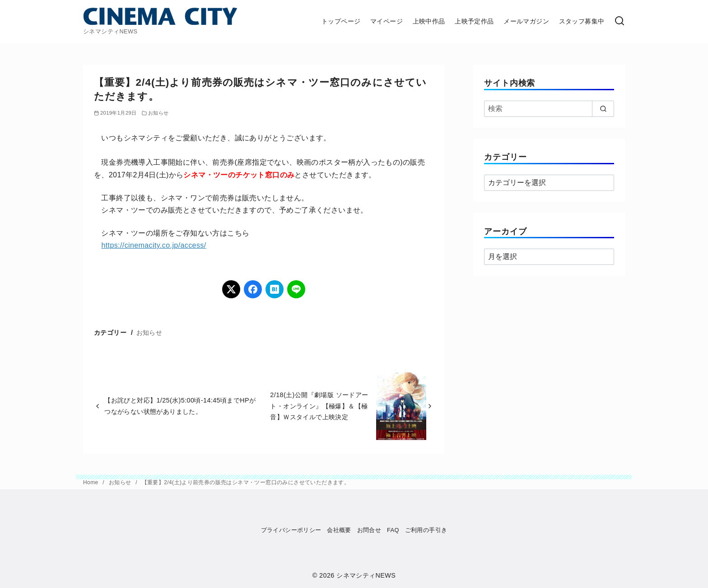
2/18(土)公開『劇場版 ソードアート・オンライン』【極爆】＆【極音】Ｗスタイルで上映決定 (319, 406)
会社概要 (339, 530)
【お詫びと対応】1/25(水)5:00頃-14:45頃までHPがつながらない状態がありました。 (180, 406)
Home (91, 482)
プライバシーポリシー (291, 530)
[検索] (619, 21)
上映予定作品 (474, 21)
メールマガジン (526, 21)
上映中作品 (429, 21)
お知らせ (158, 113)
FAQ (393, 530)
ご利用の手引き (426, 530)
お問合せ (369, 530)
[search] (603, 109)
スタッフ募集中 (582, 21)
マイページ (387, 21)
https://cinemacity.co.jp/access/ (154, 245)
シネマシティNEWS (366, 575)
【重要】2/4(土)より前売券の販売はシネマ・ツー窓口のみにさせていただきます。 (246, 482)
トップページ (341, 21)
